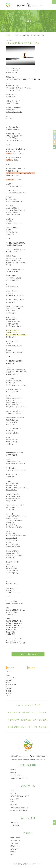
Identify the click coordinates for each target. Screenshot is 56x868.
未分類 (8, 682)
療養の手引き (15, 823)
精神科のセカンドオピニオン (19, 778)
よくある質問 (15, 825)
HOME (8, 35)
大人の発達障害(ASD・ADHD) (20, 796)
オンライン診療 (15, 775)
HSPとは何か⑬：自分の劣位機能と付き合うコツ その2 (23, 79)
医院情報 (13, 770)
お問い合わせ (15, 849)
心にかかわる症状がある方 (19, 810)
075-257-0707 (40, 756)
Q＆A (8, 674)
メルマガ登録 (15, 843)
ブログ (16, 35)
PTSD (12, 802)
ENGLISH (9, 671)
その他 (8, 695)
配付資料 (9, 691)
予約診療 (13, 772)
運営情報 (9, 689)
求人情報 (13, 852)
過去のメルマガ (15, 846)
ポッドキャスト (11, 678)
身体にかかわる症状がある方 (19, 808)
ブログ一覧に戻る (28, 654)
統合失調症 (14, 805)
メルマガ (9, 680)
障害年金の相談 (15, 837)
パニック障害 (15, 799)
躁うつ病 (9, 687)
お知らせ (9, 693)
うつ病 (8, 676)
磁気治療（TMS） (12, 684)
